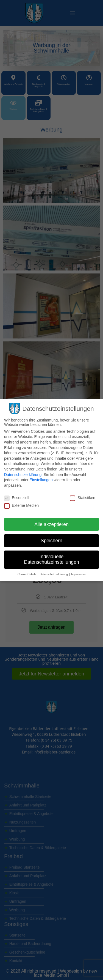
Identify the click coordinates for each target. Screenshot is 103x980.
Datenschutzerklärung (23, 475)
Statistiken (83, 498)
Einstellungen (41, 480)
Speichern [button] (51, 541)
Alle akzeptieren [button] (51, 524)
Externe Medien (21, 505)
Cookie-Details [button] (27, 574)
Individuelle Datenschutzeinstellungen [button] (51, 559)
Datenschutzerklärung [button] (54, 574)
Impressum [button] (78, 574)
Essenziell (17, 498)
